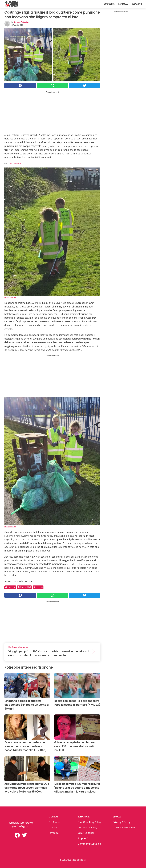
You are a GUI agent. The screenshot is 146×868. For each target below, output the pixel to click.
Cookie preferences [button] (124, 827)
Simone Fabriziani (21, 22)
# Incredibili (24, 587)
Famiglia (123, 4)
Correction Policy (87, 827)
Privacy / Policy (122, 822)
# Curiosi (10, 587)
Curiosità (109, 4)
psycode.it (55, 833)
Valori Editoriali (86, 833)
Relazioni (137, 4)
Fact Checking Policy (89, 822)
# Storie (38, 587)
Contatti (54, 827)
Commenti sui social (89, 844)
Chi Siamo (55, 822)
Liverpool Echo (14, 163)
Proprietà (83, 838)
